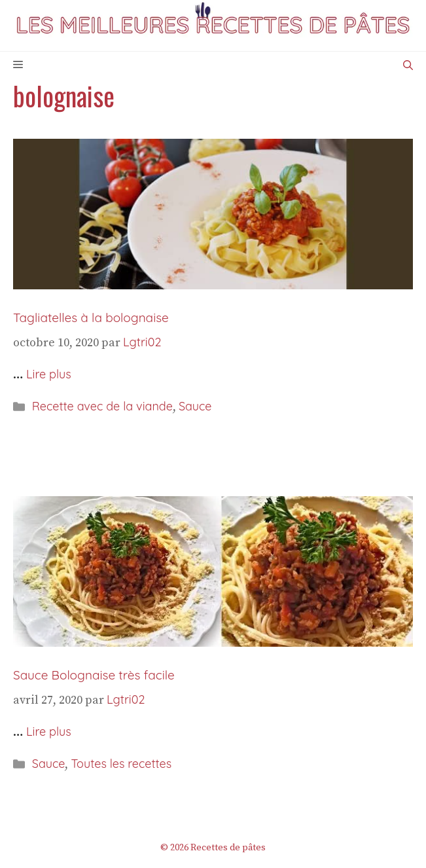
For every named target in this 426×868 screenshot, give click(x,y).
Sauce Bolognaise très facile (94, 675)
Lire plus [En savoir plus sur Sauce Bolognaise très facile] (49, 732)
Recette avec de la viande (102, 406)
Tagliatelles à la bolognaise (91, 317)
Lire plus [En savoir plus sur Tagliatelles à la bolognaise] (49, 374)
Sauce (195, 406)
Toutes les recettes (121, 764)
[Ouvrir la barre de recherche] (408, 65)
